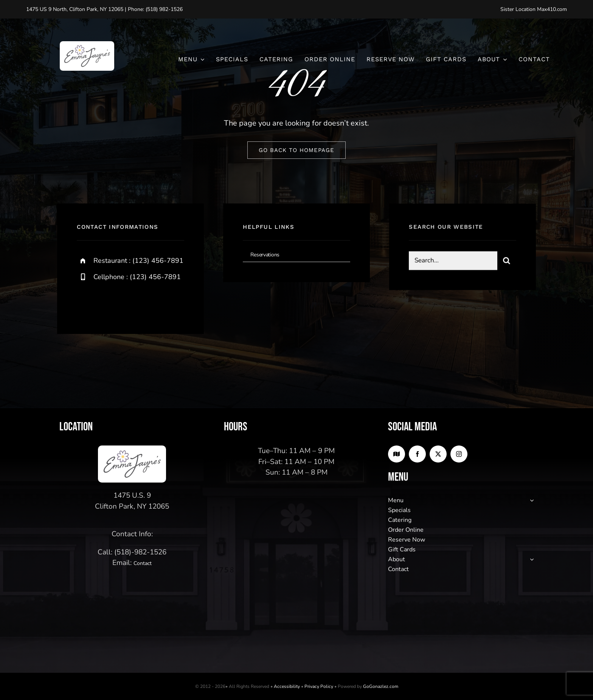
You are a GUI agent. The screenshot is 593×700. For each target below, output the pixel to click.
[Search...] (453, 261)
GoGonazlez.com (381, 686)
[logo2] (87, 45)
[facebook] (85, 302)
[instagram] (127, 302)
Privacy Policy (319, 686)
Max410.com (552, 9)
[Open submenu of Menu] (530, 500)
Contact (143, 563)
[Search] (507, 261)
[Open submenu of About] (530, 559)
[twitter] (106, 302)
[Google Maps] (397, 454)
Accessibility (287, 686)
